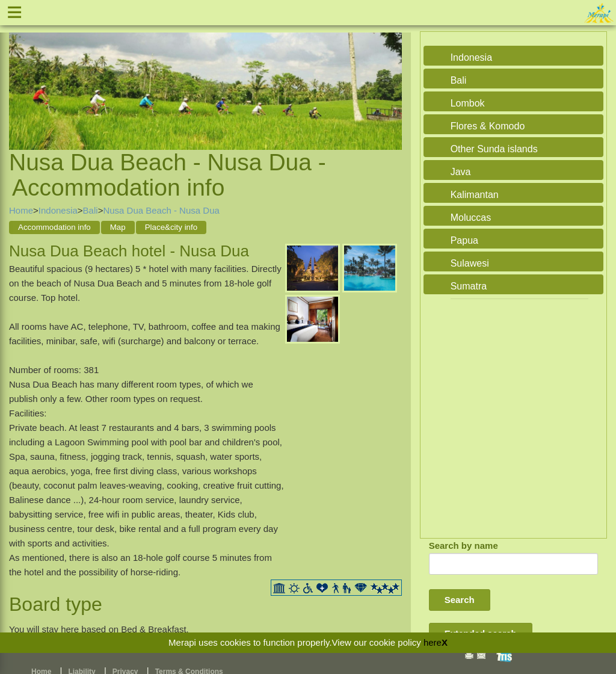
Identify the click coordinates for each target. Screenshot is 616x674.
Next (390, 76)
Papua (464, 240)
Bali (91, 210)
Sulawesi (470, 263)
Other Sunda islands (494, 149)
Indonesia (58, 210)
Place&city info (171, 227)
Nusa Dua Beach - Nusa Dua (161, 210)
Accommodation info (54, 227)
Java (461, 172)
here (433, 642)
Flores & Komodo (488, 126)
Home (21, 210)
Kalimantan (475, 195)
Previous (21, 76)
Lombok (468, 103)
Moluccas (471, 218)
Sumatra (469, 286)
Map (118, 227)
